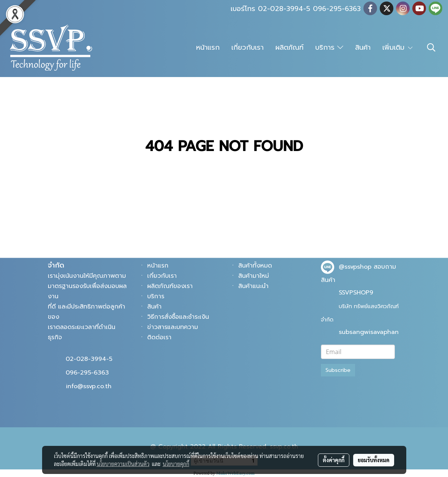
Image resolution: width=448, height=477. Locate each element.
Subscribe (338, 370)
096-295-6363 (87, 373)
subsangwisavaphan (369, 332)
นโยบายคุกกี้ (176, 464)
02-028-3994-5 (89, 359)
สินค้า (363, 47)
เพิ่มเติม (398, 47)
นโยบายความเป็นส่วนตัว (123, 464)
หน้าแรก (208, 47)
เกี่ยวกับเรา (248, 47)
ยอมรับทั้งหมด (374, 460)
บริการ (329, 47)
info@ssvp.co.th (89, 386)
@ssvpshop (355, 267)
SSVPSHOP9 (356, 293)
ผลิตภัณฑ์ (289, 47)
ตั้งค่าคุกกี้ (334, 460)
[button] (431, 47)
